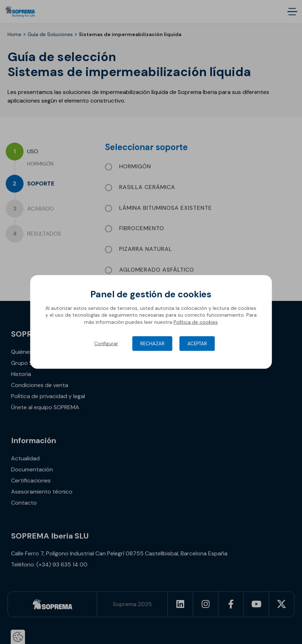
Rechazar (152, 344)
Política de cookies (196, 322)
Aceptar (197, 344)
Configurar (106, 344)
